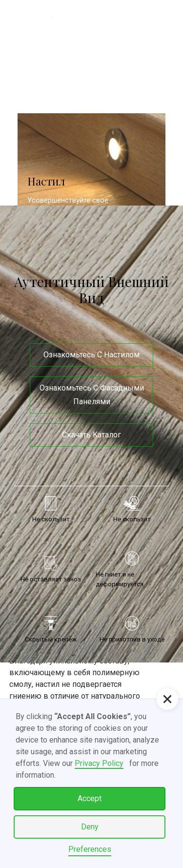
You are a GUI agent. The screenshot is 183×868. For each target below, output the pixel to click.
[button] (159, 24)
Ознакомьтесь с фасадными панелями (92, 395)
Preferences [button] (90, 849)
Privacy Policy (99, 763)
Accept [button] (90, 798)
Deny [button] (90, 827)
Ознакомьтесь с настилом (91, 355)
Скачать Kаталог (91, 435)
